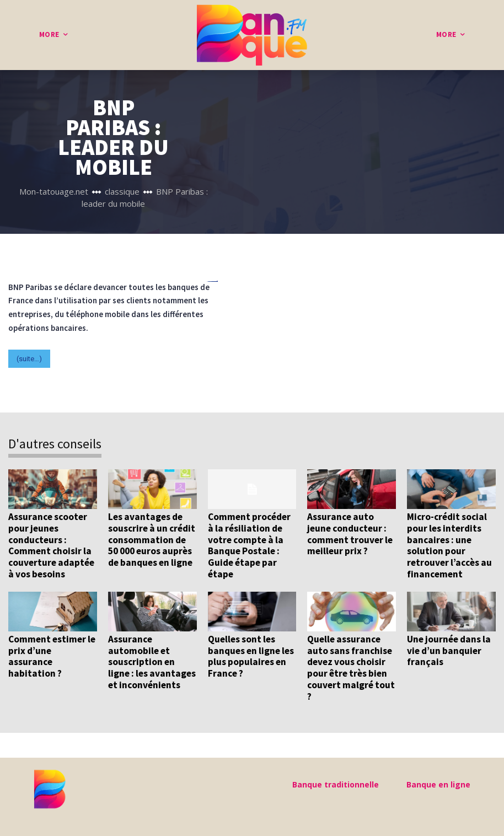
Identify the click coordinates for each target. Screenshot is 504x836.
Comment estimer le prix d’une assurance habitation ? (52, 649)
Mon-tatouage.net (54, 191)
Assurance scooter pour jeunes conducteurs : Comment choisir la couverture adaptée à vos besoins (51, 545)
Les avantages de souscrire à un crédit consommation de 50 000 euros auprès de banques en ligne (151, 539)
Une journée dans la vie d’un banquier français (448, 649)
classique (122, 191)
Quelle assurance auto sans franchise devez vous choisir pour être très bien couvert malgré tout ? (351, 666)
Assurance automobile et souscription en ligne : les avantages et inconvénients (151, 661)
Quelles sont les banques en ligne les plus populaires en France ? (251, 655)
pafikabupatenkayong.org (213, 282)
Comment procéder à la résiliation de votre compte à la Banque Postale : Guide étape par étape (249, 545)
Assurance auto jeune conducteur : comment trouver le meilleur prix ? (350, 534)
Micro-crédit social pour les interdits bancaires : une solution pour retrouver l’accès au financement (449, 545)
